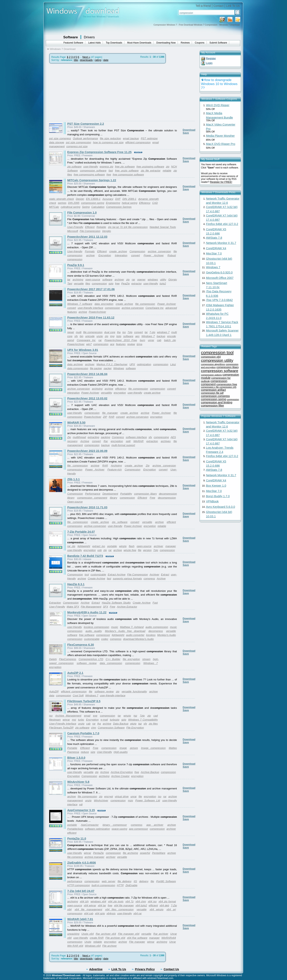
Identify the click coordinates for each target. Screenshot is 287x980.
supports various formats (127, 579)
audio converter (135, 635)
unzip (100, 336)
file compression (145, 304)
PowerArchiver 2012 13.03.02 (87, 398)
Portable (72, 748)
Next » (86, 57)
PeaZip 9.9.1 (76, 265)
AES (173, 437)
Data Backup (121, 724)
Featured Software (73, 43)
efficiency (121, 389)
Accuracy (108, 199)
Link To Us (233, 6)
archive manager (94, 857)
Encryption (105, 255)
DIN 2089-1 (129, 199)
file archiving (130, 853)
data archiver (75, 364)
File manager (137, 942)
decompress (156, 631)
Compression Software (111, 728)
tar (69, 280)
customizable (98, 575)
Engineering (113, 203)
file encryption (131, 659)
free (109, 175)
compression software (93, 171)
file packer (96, 368)
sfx (76, 336)
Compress (118, 437)
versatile (79, 284)
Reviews (185, 43)
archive (90, 255)
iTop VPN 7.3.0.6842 (219, 300)
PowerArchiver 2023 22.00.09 (87, 451)
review (131, 344)
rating (98, 60)
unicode (90, 336)
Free (152, 498)
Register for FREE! (221, 182)
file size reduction (110, 138)
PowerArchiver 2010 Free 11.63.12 (91, 318)
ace (112, 344)
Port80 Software (166, 881)
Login (209, 63)
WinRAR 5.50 (76, 423)
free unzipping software (150, 167)
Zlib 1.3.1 (74, 479)
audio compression (157, 627)
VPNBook (212, 501)
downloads (86, 60)
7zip (130, 332)
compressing (161, 437)
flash (132, 546)
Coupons (200, 43)
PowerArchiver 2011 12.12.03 (87, 237)
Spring (86, 207)
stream (146, 659)
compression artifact (213, 390)
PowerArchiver (97, 312)
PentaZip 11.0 (77, 838)
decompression (167, 498)
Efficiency (145, 203)
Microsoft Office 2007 (220, 278)
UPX (132, 364)
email (87, 716)
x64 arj (171, 909)
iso (124, 332)
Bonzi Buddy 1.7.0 (218, 496)
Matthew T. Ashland (132, 627)
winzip (123, 546)
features (121, 344)
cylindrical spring (70, 207)
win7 (89, 344)
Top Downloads (114, 43)
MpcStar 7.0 (214, 253)
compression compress (215, 396)
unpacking (73, 934)
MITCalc (54, 207)
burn (142, 340)
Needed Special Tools (163, 227)
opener (142, 280)
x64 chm (141, 901)
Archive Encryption (122, 772)
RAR (112, 417)
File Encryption (135, 728)
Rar (106, 441)
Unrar (172, 942)
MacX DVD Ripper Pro (221, 144)
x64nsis (111, 913)
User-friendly (75, 251)
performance (75, 881)
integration (74, 393)
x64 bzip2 (141, 905)
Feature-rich (115, 470)
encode (172, 336)
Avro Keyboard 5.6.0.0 (221, 507)
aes (137, 336)
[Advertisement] (81, 92)
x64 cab (89, 913)
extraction (152, 441)
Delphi (53, 659)
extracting (93, 437)
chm (94, 728)
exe (95, 716)
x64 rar (137, 913)
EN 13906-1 (93, 199)
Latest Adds (95, 43)
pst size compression (79, 142)
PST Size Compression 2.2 (86, 124)
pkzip (133, 724)
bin (82, 336)
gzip (111, 284)
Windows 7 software (80, 304)
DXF (118, 199)
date (106, 60)
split (128, 441)
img (112, 336)
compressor (103, 635)
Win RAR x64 (75, 946)
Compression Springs (119, 207)
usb (100, 550)
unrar (151, 340)
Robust (172, 255)
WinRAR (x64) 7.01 (80, 919)
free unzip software (127, 171)
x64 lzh (84, 901)
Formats (90, 251)
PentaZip (98, 853)
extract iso (99, 546)
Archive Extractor (127, 607)
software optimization (97, 829)
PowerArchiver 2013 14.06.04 (87, 374)
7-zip (152, 332)
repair (71, 332)
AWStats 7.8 (214, 238)
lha (119, 332)
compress (149, 579)
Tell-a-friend (203, 6)
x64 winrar (90, 905)
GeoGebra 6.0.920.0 (219, 272)
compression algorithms (213, 364)
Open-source (75, 502)
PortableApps (75, 829)
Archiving (116, 466)
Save (186, 133)
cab (159, 340)
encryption (120, 393)
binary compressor (115, 825)
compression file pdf (212, 393)
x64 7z (129, 901)
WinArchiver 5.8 (78, 782)
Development (110, 494)
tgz (135, 716)
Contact (219, 6)
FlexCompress (68, 659)
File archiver (110, 946)
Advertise (96, 969)
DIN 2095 (74, 203)
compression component (92, 498)
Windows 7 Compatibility (143, 720)
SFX (105, 607)
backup (161, 336)
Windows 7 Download (63, 49)
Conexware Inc (86, 340)
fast (111, 171)
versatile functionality (134, 691)
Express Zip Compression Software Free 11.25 (100, 152)
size (93, 752)
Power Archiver (154, 255)
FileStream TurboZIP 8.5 (84, 701)
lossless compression (96, 627)
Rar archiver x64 (106, 934)
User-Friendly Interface (63, 724)
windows (153, 280)
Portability (126, 494)
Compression (137, 251)
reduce (85, 752)
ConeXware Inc (155, 308)
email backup (131, 138)
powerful (145, 853)
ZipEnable (131, 885)
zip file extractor (151, 171)
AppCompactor (90, 825)
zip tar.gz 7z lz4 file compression (128, 227)
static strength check (62, 199)
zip (168, 167)
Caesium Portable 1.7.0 (83, 733)
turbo (81, 720)
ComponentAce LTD (91, 659)
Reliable (101, 227)
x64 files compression (119, 909)
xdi (81, 804)
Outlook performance (86, 138)
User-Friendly (75, 227)
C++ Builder (113, 659)
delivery (144, 881)
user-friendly (91, 167)
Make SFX (73, 607)
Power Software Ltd (148, 800)
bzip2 (163, 284)
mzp (130, 800)
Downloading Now (166, 43)
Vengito (107, 231)
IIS (135, 881)
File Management (91, 607)
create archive (118, 251)
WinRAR (138, 441)
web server (108, 881)
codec (105, 639)
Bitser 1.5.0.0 (76, 758)
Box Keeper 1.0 (216, 486)
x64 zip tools (116, 901)
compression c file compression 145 (219, 387)
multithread (79, 437)
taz (140, 724)
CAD (155, 203)
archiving (78, 280)
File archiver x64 (115, 938)
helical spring (130, 203)
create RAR (97, 938)
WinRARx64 (169, 938)
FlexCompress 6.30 (81, 645)
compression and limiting (217, 402)
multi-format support (123, 445)
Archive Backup (150, 772)
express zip (106, 167)
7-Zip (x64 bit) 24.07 (81, 891)
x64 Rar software (137, 938)
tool (87, 575)
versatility (106, 393)
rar (133, 280)
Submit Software (218, 43)
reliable (167, 171)
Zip (69, 437)
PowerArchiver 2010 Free (121, 340)
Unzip (88, 942)
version (147, 550)
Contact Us (171, 969)
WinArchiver (101, 800)
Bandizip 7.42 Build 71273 (85, 556)
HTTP (120, 885)
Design (80, 199)
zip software (75, 167)
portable (112, 546)
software (107, 280)
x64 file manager (124, 905)
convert (136, 255)
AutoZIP (54, 691)
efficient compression (138, 142)
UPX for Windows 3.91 (83, 350)
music (115, 627)
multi (79, 332)
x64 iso (152, 901)
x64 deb (164, 905)
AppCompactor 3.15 (81, 810)
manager (171, 546)
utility (163, 280)
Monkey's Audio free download (125, 631)
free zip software (125, 167)
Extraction (55, 603)
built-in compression (103, 885)
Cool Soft (78, 695)
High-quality (121, 752)
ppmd (71, 340)
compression (75, 259)
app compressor (139, 829)
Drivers (89, 37)
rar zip (71, 546)
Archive (85, 441)
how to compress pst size (108, 142)
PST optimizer (149, 138)
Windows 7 (148, 336)
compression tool (217, 353)
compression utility (217, 360)
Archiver (154, 575)
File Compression (90, 231)
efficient (171, 522)
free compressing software (89, 175)
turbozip (115, 720)
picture (134, 748)
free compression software (128, 175)
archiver (119, 280)
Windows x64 (93, 946)
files (88, 284)
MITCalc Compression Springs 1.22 (92, 180)
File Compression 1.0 (82, 213)
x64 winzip (157, 909)
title (76, 60)
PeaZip (126, 284)
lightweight (84, 546)
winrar (66, 720)
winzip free (130, 550)
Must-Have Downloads (139, 43)
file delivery (125, 881)
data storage (57, 142)
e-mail (104, 720)
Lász (173, 364)
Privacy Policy (145, 969)
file (140, 550)
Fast (155, 603)
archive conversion (159, 251)
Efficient (90, 227)
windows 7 (163, 332)
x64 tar (102, 905)
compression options (211, 375)
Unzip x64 (88, 934)
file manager (110, 413)
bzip (119, 336)
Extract (165, 575)
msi (74, 720)
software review (87, 663)
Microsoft (73, 231)
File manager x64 (129, 934)
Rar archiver (161, 934)
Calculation (98, 207)
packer (108, 368)
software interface (136, 437)
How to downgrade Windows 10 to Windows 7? (219, 84)
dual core (110, 332)
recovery (72, 441)
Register (211, 58)
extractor (137, 284)
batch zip (170, 340)
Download (189, 130)
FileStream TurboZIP (61, 728)
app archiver (155, 825)
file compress (75, 857)
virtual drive (122, 796)
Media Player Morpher (220, 136)
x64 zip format (167, 901)
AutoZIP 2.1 (75, 673)
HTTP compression (79, 885)
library (113, 498)
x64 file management (88, 909)
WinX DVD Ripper (218, 105)
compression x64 (211, 357)
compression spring (93, 203)
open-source (93, 280)
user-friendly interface (90, 308)
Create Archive (96, 579)
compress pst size (77, 146)
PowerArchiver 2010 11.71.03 (87, 507)
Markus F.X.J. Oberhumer (112, 364)
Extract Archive (117, 575)
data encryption (104, 304)
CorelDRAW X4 (216, 248)
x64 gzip (100, 913)
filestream (55, 720)
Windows (119, 368)
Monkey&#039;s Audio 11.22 (87, 612)
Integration (121, 255)
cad (156, 716)
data (52, 695)
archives (166, 441)
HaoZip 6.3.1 (76, 584)
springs (62, 203)
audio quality (94, 631)
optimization (144, 364)
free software (87, 635)
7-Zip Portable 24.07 (81, 532)
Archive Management (68, 716)
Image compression (153, 748)
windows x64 (98, 901)
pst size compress (60, 138)
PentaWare (159, 853)
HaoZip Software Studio (116, 603)
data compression (78, 368)
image (123, 748)
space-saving (119, 829)
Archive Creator (120, 776)
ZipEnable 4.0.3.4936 (82, 863)
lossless (151, 635)
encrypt (109, 796)
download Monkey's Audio (139, 639)
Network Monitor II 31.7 (221, 243)
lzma (139, 344)
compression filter (213, 406)
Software (71, 37)
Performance (93, 494)
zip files (153, 724)
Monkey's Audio (167, 635)
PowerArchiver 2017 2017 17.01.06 (91, 289)
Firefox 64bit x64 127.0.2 (222, 224)
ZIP (105, 417)
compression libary (145, 494)
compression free (227, 384)
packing (105, 437)
